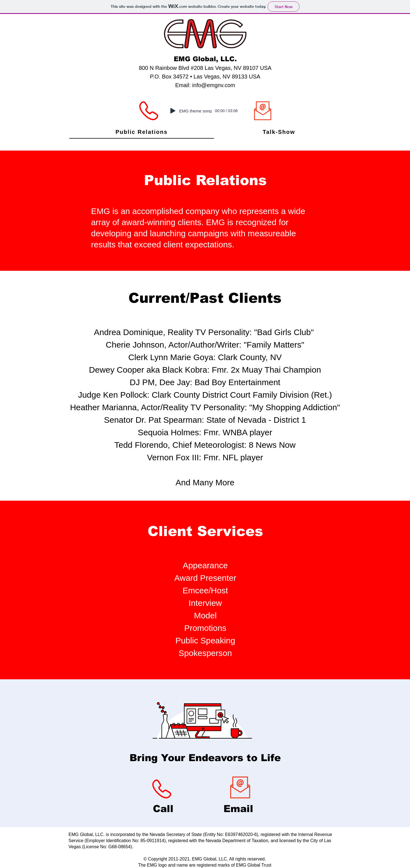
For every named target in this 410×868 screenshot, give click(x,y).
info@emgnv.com (213, 85)
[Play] (173, 111)
